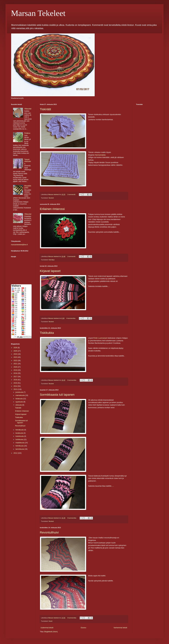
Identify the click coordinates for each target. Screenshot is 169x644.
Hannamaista (100, 155)
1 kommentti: (72, 194)
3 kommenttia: (72, 518)
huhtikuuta (20, 440)
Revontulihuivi (49, 532)
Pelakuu (27, 133)
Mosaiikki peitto (28, 187)
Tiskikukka (47, 333)
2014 (16, 386)
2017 (16, 377)
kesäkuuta (20, 433)
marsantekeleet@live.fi (19, 245)
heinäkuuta (20, 430)
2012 (16, 453)
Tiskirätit (45, 109)
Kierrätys (52, 260)
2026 (16, 348)
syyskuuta (19, 402)
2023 (16, 357)
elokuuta (19, 405)
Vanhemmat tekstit (120, 628)
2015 (16, 383)
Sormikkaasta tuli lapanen (57, 395)
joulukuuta (20, 392)
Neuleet (51, 198)
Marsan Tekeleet (38, 13)
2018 (16, 373)
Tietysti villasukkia (28, 161)
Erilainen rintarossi (52, 209)
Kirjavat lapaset (50, 271)
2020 (16, 367)
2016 (16, 380)
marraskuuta (20, 395)
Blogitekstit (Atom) (51, 632)
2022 (16, 361)
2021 (16, 364)
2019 (16, 370)
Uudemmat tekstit (47, 628)
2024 (16, 354)
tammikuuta (20, 449)
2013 (16, 389)
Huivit (50, 621)
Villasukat (28, 109)
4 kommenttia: (71, 318)
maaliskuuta (20, 443)
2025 (16, 351)
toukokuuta (20, 436)
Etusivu (83, 628)
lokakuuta (19, 399)
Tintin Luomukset (100, 338)
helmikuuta (20, 446)
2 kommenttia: (72, 380)
